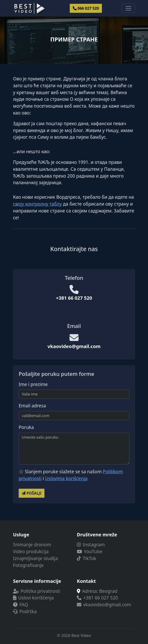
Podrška (25, 611)
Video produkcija (31, 551)
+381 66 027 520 (74, 298)
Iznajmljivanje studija (35, 558)
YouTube (90, 551)
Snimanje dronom (32, 545)
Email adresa (32, 406)
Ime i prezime (33, 384)
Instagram (91, 545)
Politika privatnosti (37, 591)
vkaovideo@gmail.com (74, 346)
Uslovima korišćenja (66, 478)
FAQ (20, 605)
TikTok (87, 558)
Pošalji (32, 493)
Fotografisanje (28, 565)
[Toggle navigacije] (128, 8)
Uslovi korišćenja (33, 598)
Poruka (26, 427)
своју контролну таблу (37, 204)
